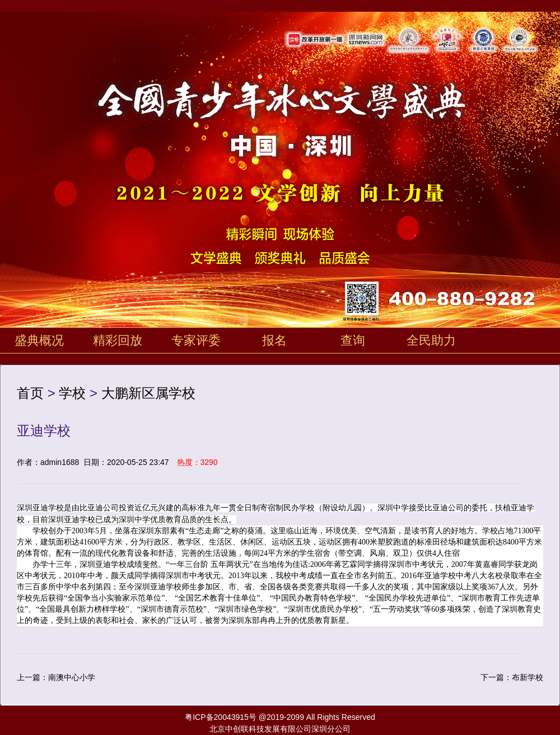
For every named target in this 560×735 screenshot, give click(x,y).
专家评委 (196, 340)
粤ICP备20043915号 (221, 717)
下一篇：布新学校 (512, 677)
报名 (274, 340)
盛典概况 (39, 340)
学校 (72, 393)
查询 (353, 340)
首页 (30, 393)
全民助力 (431, 340)
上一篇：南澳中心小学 (56, 677)
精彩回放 (118, 340)
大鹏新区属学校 (148, 393)
